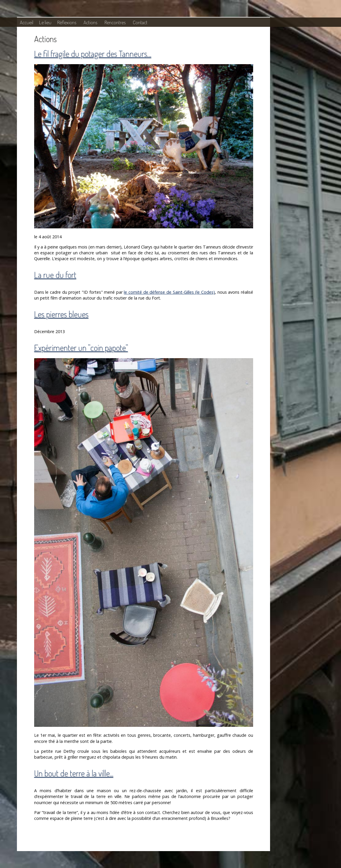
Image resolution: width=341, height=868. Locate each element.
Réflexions (67, 22)
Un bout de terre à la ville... (74, 773)
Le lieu (45, 22)
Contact (140, 22)
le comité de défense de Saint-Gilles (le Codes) (169, 292)
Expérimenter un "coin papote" (81, 348)
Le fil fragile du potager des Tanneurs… (93, 54)
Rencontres (115, 22)
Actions (90, 22)
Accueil (27, 22)
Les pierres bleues (61, 314)
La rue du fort (55, 275)
